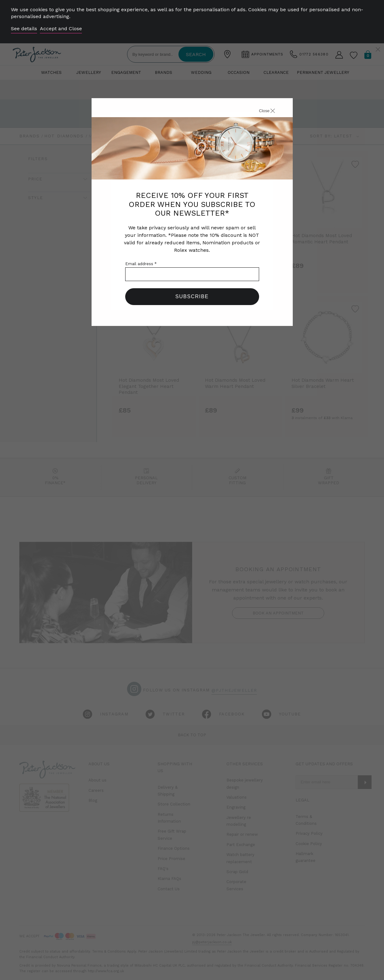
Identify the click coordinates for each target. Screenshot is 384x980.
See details (24, 29)
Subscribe (192, 296)
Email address (141, 264)
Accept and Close (61, 29)
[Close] (260, 112)
